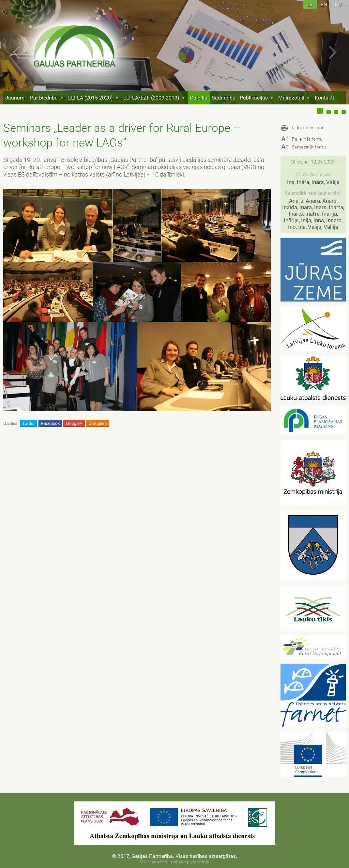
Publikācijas (257, 98)
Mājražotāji (294, 98)
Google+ (74, 423)
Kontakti (324, 98)
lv (310, 4)
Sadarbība (224, 98)
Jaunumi (15, 98)
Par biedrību (47, 98)
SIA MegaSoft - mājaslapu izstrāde (175, 862)
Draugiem (98, 423)
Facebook (50, 423)
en (324, 4)
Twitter (28, 423)
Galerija (199, 98)
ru (338, 4)
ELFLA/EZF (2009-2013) (154, 98)
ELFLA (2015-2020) (94, 98)
